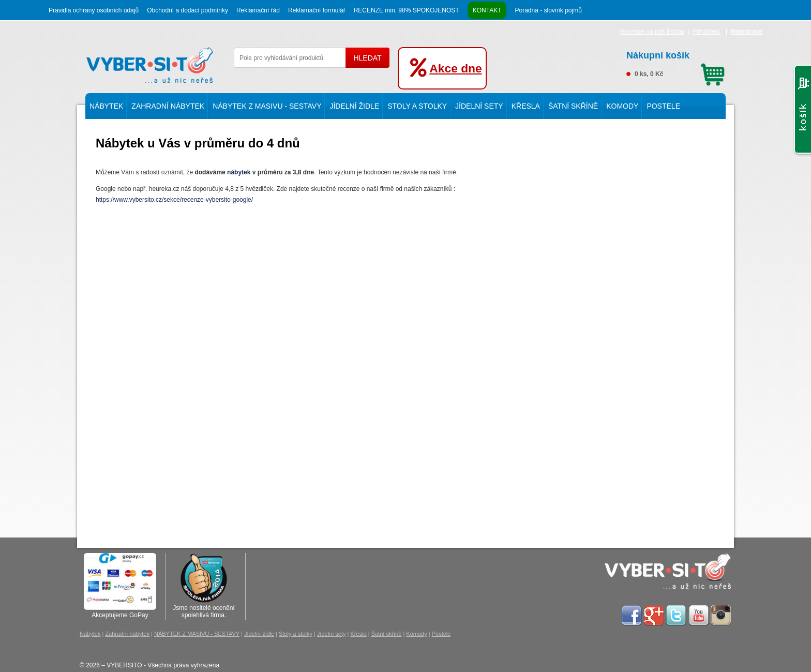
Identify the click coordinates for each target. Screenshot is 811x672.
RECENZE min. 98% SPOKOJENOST (407, 10)
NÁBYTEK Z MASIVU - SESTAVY (267, 106)
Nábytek (106, 106)
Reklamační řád (258, 10)
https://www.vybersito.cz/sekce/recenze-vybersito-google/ (175, 200)
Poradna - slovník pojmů (548, 10)
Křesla (526, 106)
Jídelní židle (354, 106)
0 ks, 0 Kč (675, 63)
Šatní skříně (573, 106)
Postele (663, 106)
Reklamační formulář (317, 10)
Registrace (747, 32)
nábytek (239, 172)
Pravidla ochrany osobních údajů (94, 10)
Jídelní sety (479, 106)
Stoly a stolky (417, 106)
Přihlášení (706, 32)
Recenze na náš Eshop (652, 32)
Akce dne (455, 68)
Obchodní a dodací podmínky (187, 10)
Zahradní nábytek (168, 106)
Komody (622, 106)
